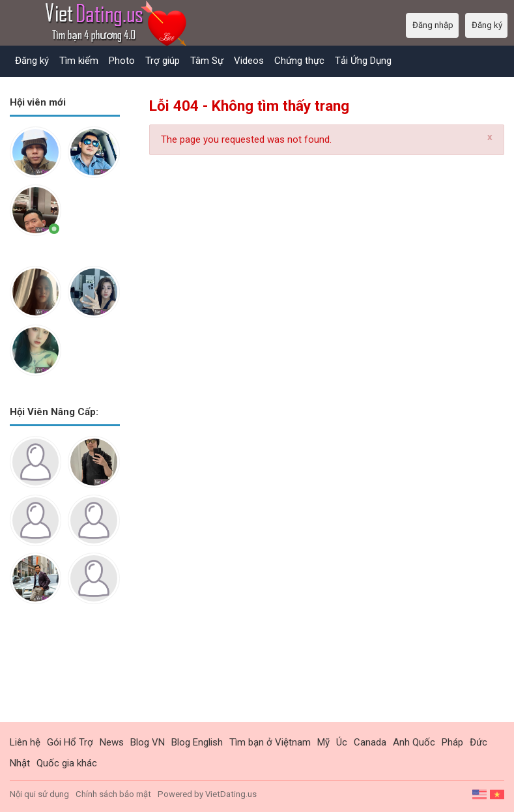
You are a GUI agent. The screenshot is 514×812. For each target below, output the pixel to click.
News (112, 742)
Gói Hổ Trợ (70, 742)
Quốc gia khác (67, 763)
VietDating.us (231, 794)
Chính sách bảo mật (113, 794)
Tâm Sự (207, 61)
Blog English (197, 742)
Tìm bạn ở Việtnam (270, 742)
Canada (370, 742)
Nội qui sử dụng (39, 794)
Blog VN (148, 742)
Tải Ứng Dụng (363, 61)
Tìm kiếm (79, 61)
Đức (478, 742)
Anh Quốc (414, 742)
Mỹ (323, 742)
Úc (342, 742)
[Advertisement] (65, 673)
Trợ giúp (163, 61)
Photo (122, 61)
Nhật (20, 763)
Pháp (452, 742)
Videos (249, 61)
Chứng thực (299, 61)
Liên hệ (25, 742)
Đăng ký (32, 61)
